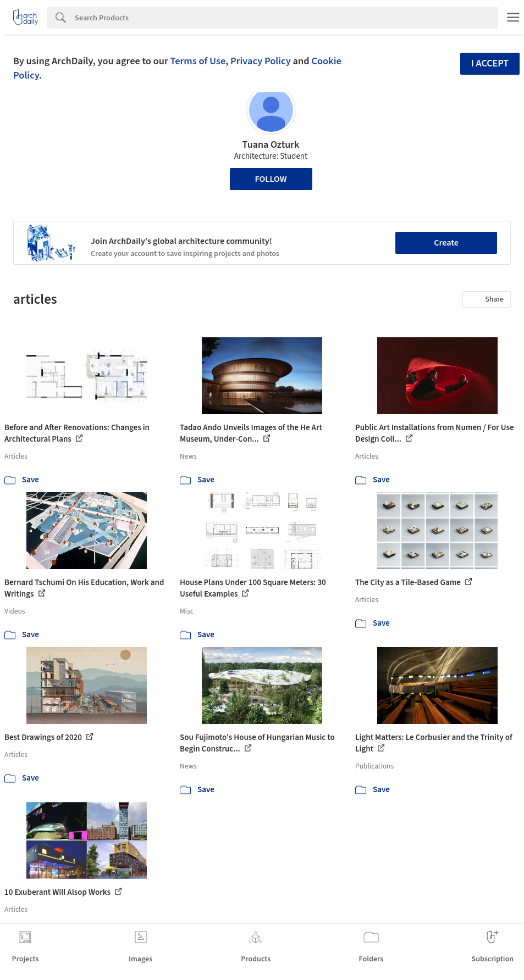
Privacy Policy (261, 61)
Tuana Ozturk (271, 145)
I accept (490, 63)
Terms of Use (198, 61)
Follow (271, 179)
